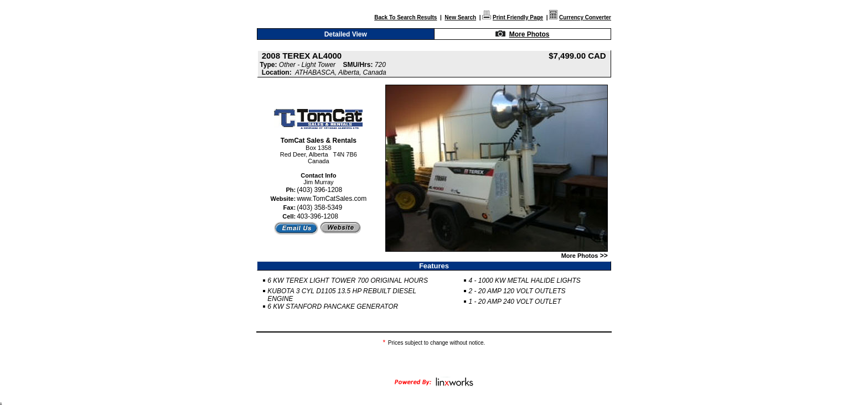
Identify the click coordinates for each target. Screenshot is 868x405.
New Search (460, 17)
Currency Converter (585, 17)
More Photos (529, 34)
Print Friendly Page (518, 17)
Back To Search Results (405, 17)
